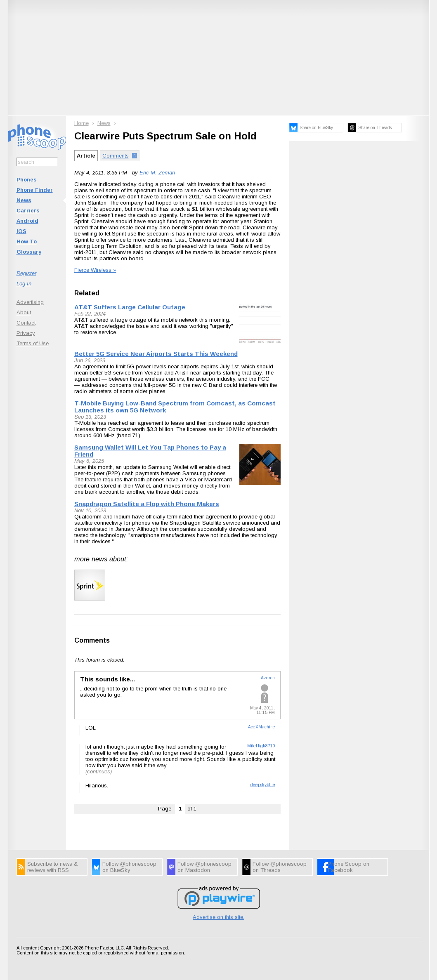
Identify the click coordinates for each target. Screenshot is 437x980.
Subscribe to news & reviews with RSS (52, 867)
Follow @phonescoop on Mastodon (204, 867)
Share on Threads (375, 128)
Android (27, 221)
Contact (26, 323)
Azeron (268, 678)
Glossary (29, 252)
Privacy (26, 333)
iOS (21, 231)
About (24, 312)
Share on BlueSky (316, 128)
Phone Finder (35, 190)
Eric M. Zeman (157, 173)
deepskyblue (263, 785)
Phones (27, 180)
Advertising (30, 302)
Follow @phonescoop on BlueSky (129, 867)
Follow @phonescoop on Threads (280, 867)
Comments (92, 640)
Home (81, 123)
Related (87, 293)
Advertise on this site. (218, 917)
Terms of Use (33, 343)
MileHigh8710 (261, 746)
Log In (24, 284)
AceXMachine (262, 727)
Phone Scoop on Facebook (348, 867)
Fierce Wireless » (95, 270)
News (24, 200)
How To (27, 241)
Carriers (28, 211)
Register (26, 273)
